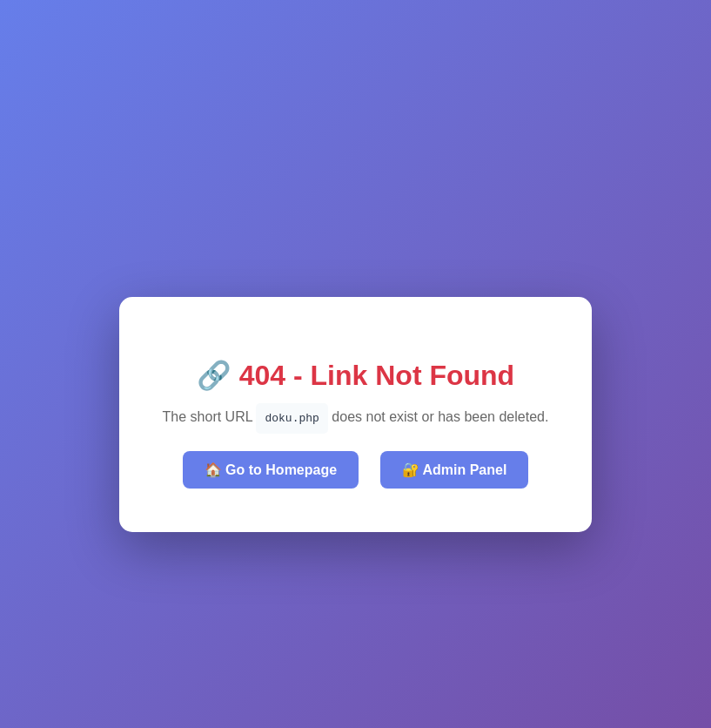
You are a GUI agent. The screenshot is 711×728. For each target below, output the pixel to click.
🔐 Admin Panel (455, 470)
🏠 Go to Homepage (271, 470)
